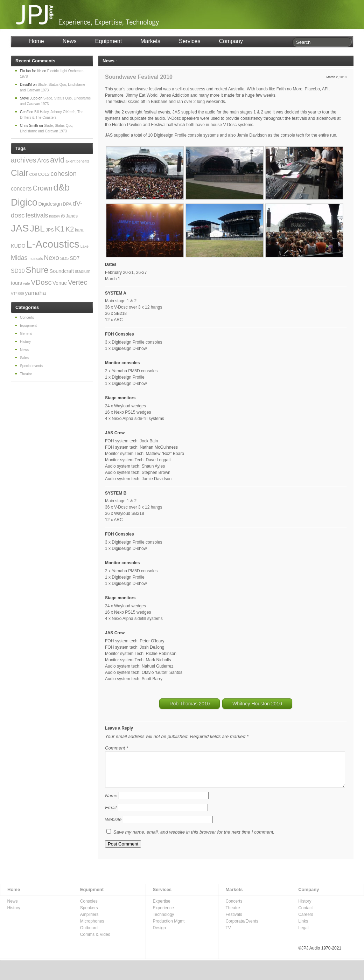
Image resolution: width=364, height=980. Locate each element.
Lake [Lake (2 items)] (85, 246)
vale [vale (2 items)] (27, 283)
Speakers (89, 913)
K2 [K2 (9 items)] (70, 229)
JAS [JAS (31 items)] (20, 228)
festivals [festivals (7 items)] (37, 215)
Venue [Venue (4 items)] (60, 283)
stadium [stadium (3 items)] (83, 271)
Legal (303, 933)
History (25, 342)
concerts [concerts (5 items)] (21, 189)
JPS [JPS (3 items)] (50, 230)
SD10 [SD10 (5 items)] (18, 271)
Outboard (89, 933)
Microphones (92, 927)
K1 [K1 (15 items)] (60, 229)
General (26, 334)
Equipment (109, 41)
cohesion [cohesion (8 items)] (64, 174)
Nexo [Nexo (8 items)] (51, 258)
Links (303, 927)
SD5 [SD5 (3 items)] (65, 258)
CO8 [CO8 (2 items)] (33, 174)
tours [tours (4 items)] (16, 283)
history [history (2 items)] (54, 216)
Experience (163, 913)
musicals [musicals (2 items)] (36, 258)
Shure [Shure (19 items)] (37, 270)
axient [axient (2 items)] (70, 161)
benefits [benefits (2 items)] (83, 161)
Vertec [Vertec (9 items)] (78, 282)
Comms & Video (95, 940)
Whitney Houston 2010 (257, 704)
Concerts (27, 318)
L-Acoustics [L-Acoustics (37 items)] (53, 244)
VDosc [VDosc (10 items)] (41, 282)
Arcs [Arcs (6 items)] (43, 161)
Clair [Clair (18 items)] (20, 173)
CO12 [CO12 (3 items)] (44, 174)
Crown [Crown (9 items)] (42, 188)
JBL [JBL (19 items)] (37, 229)
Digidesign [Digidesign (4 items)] (50, 204)
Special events (31, 366)
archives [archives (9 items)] (24, 160)
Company (231, 41)
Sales (24, 358)
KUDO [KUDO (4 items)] (18, 246)
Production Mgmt (169, 927)
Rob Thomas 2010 (190, 704)
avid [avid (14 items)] (57, 160)
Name (111, 801)
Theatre (26, 374)
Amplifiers (89, 920)
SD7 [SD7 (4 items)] (75, 258)
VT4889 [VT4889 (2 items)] (17, 294)
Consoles (89, 907)
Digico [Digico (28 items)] (24, 202)
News (70, 41)
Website (113, 825)
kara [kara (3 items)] (79, 230)
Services (190, 41)
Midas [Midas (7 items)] (19, 258)
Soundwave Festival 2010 (139, 77)
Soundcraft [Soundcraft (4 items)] (62, 271)
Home (37, 41)
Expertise (162, 907)
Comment (117, 748)
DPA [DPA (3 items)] (67, 204)
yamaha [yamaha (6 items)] (35, 293)
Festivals (234, 920)
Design (159, 933)
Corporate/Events (242, 927)
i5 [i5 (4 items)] (63, 216)
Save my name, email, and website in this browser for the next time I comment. (194, 838)
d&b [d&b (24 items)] (61, 187)
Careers (306, 920)
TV (228, 933)
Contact (305, 913)
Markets (150, 41)
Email (111, 813)
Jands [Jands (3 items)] (72, 216)
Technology (164, 920)
